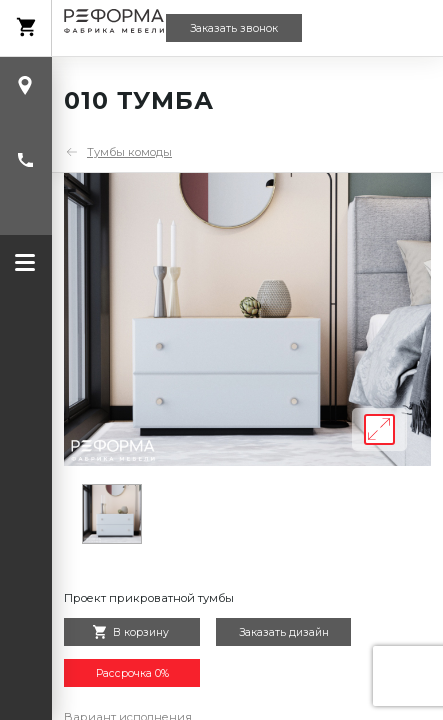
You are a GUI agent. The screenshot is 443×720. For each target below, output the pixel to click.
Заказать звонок (234, 28)
